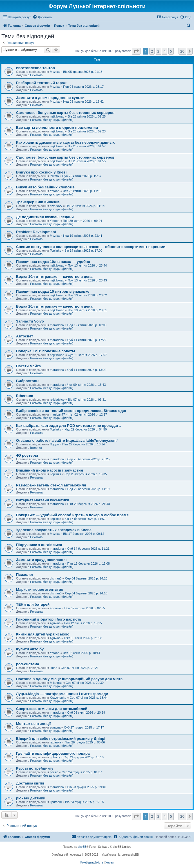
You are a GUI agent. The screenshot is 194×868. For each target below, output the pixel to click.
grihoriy (55, 757)
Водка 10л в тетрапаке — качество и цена (54, 277)
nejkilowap (57, 116)
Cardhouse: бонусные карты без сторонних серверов (65, 113)
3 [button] (158, 51)
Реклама (36, 75)
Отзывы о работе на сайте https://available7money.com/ (67, 440)
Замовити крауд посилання (41, 560)
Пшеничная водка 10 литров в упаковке (53, 291)
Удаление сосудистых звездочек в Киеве (54, 530)
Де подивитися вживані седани (45, 217)
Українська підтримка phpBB (120, 855)
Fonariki (55, 608)
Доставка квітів (30, 783)
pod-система (28, 664)
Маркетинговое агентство (40, 589)
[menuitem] (42, 17)
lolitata (54, 176)
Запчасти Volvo (30, 321)
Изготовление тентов (35, 68)
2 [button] (152, 51)
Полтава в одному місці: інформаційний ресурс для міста (69, 679)
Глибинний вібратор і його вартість (49, 619)
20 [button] (182, 51)
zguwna (55, 623)
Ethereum (25, 396)
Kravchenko (58, 698)
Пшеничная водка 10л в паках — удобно (53, 262)
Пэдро (54, 444)
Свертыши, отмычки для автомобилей (52, 709)
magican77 (57, 414)
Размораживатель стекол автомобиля (51, 485)
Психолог (25, 575)
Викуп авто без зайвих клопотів (45, 187)
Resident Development (36, 232)
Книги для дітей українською (43, 634)
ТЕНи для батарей (33, 604)
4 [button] (165, 51)
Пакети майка (28, 366)
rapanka (55, 742)
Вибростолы (28, 381)
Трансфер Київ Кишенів (38, 202)
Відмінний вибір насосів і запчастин (50, 470)
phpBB (82, 847)
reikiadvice (57, 400)
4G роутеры (27, 455)
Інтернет (36, 448)
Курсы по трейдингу (35, 768)
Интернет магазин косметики (43, 500)
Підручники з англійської (39, 545)
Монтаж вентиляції (33, 724)
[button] (136, 51)
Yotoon (55, 191)
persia (54, 772)
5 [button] (171, 51)
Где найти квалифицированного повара (53, 753)
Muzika (55, 72)
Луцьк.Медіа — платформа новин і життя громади (62, 694)
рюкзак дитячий (31, 798)
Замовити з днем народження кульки (50, 98)
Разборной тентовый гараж (41, 83)
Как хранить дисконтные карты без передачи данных (65, 142)
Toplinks (55, 251)
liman (53, 668)
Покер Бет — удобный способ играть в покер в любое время (72, 515)
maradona (57, 325)
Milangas (56, 683)
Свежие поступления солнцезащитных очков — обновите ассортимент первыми (91, 247)
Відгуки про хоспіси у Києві (41, 172)
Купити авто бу (30, 649)
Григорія (56, 802)
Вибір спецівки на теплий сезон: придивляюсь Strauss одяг (71, 411)
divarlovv (56, 206)
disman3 (56, 578)
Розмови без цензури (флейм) (52, 120)
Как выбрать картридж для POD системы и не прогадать (68, 426)
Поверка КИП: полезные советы (46, 351)
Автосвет (25, 336)
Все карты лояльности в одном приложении (57, 128)
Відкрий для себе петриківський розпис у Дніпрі (61, 739)
